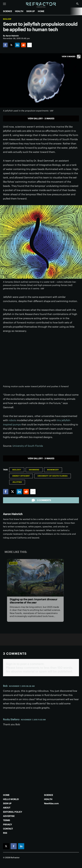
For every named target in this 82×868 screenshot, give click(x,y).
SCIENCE (7, 11)
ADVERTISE (9, 816)
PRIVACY (7, 825)
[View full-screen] (79, 57)
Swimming (34, 470)
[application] (41, 360)
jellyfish (17, 482)
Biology (7, 19)
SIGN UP (31, 11)
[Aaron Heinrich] (12, 36)
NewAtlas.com (51, 803)
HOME (41, 11)
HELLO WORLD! (11, 799)
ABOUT (7, 808)
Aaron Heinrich (13, 514)
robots (12, 420)
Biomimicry (53, 470)
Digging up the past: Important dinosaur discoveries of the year (34, 601)
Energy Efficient (21, 476)
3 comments (41, 500)
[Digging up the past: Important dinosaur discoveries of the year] (35, 578)
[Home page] (41, 5)
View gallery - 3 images (41, 119)
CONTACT (8, 829)
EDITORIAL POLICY (13, 812)
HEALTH (19, 11)
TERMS (7, 820)
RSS (5, 833)
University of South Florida (28, 446)
